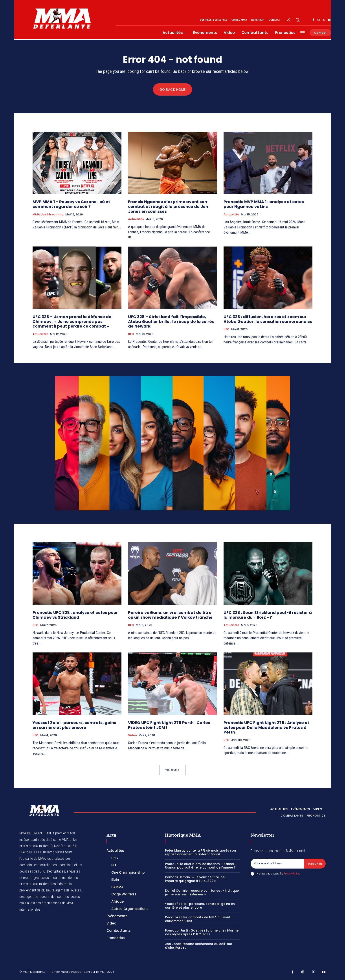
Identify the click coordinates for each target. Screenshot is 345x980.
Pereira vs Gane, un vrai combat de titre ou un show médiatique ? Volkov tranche (170, 615)
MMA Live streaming (48, 215)
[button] (297, 20)
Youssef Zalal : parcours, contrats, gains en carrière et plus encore (74, 725)
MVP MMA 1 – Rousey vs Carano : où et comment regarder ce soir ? (71, 204)
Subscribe (315, 864)
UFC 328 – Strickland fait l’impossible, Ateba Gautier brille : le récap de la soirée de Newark (171, 322)
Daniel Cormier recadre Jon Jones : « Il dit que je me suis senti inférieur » (202, 892)
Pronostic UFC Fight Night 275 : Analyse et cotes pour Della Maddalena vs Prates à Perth (266, 728)
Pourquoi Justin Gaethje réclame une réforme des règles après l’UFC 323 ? (202, 933)
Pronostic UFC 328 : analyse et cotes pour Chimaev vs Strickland (75, 615)
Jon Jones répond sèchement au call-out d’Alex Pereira (199, 946)
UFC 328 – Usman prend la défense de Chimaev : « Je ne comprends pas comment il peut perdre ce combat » (72, 322)
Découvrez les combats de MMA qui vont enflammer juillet (198, 919)
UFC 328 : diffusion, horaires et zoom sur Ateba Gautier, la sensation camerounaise (268, 319)
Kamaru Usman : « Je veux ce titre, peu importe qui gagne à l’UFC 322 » (196, 879)
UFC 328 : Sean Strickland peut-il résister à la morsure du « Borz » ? (268, 615)
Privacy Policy (291, 874)
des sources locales (65, 897)
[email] (277, 864)
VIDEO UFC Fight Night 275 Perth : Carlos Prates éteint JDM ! (169, 725)
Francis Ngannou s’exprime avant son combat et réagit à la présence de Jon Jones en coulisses (168, 207)
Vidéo (132, 735)
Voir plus (172, 770)
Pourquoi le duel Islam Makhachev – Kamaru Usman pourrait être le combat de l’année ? (201, 866)
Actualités (136, 219)
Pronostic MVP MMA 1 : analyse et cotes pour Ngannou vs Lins (264, 204)
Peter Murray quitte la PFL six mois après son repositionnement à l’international (200, 853)
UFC (131, 334)
